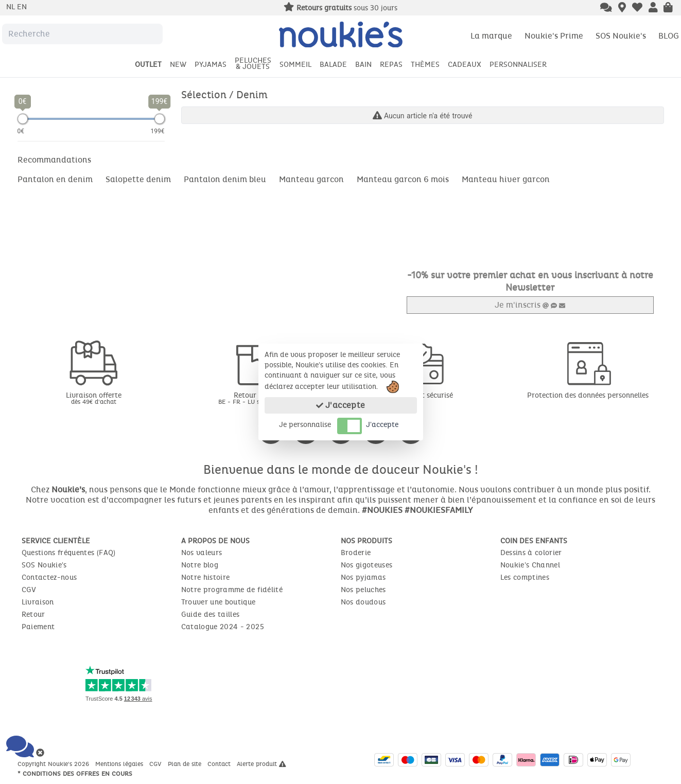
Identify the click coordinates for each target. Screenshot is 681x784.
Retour (33, 614)
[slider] (23, 119)
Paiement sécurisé (423, 395)
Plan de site (186, 764)
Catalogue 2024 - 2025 (223, 627)
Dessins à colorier (531, 553)
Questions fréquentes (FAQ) (69, 553)
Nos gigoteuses (367, 565)
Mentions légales (120, 764)
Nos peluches (363, 590)
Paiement (38, 627)
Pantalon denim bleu (225, 179)
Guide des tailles (211, 614)
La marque (491, 36)
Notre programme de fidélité (232, 590)
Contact (220, 764)
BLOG (669, 36)
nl (12, 7)
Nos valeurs (202, 553)
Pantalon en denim (55, 179)
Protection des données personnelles (588, 395)
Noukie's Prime (554, 36)
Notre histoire (206, 577)
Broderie (356, 553)
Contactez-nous (49, 577)
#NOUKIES (382, 510)
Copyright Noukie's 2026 (54, 764)
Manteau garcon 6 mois (403, 179)
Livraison (38, 602)
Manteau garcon (311, 179)
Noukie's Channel (530, 565)
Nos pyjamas (363, 577)
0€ (21, 131)
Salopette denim (138, 179)
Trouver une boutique (219, 602)
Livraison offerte (94, 398)
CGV (29, 590)
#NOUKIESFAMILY (439, 510)
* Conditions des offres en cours (75, 774)
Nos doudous (363, 602)
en (22, 7)
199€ (158, 131)
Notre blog (200, 565)
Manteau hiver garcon (506, 179)
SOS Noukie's (621, 36)
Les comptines (525, 577)
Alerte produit (261, 764)
